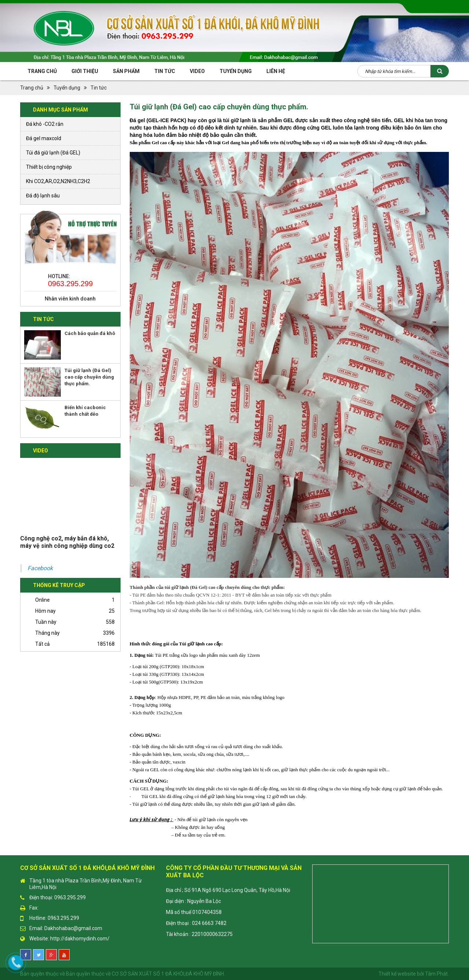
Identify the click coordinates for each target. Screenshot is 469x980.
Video (197, 71)
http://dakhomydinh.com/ (80, 939)
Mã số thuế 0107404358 (194, 912)
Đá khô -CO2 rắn (45, 124)
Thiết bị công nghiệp (49, 167)
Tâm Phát (436, 974)
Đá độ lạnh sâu (43, 196)
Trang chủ (42, 71)
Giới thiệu (85, 71)
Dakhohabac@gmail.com (73, 928)
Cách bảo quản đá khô (90, 333)
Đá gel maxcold (44, 138)
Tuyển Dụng (236, 71)
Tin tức (165, 71)
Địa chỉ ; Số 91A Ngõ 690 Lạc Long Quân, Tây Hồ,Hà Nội (228, 890)
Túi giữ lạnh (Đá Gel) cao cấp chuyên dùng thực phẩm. (89, 377)
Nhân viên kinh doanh (70, 299)
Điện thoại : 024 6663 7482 (196, 923)
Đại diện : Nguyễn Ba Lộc (193, 901)
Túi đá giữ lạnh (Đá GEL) (53, 153)
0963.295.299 (70, 284)
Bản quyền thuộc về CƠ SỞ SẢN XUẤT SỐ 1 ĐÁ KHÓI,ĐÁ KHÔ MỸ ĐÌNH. (145, 974)
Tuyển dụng (67, 88)
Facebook (40, 568)
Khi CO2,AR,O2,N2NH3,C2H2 (58, 181)
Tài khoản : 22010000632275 (199, 934)
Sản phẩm (126, 71)
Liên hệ (276, 71)
